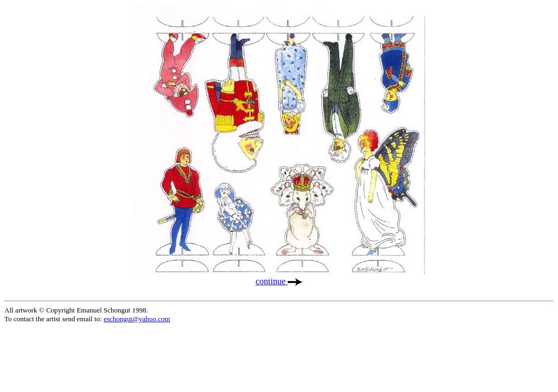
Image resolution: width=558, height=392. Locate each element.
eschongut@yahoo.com (137, 319)
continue (279, 281)
